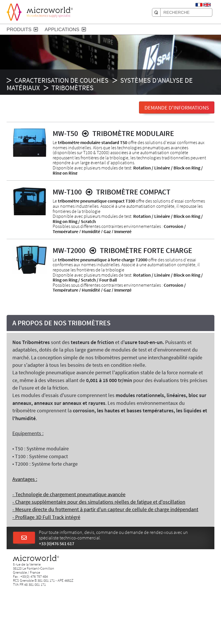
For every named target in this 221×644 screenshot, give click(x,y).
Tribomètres (73, 88)
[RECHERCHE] (156, 12)
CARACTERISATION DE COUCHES (61, 80)
